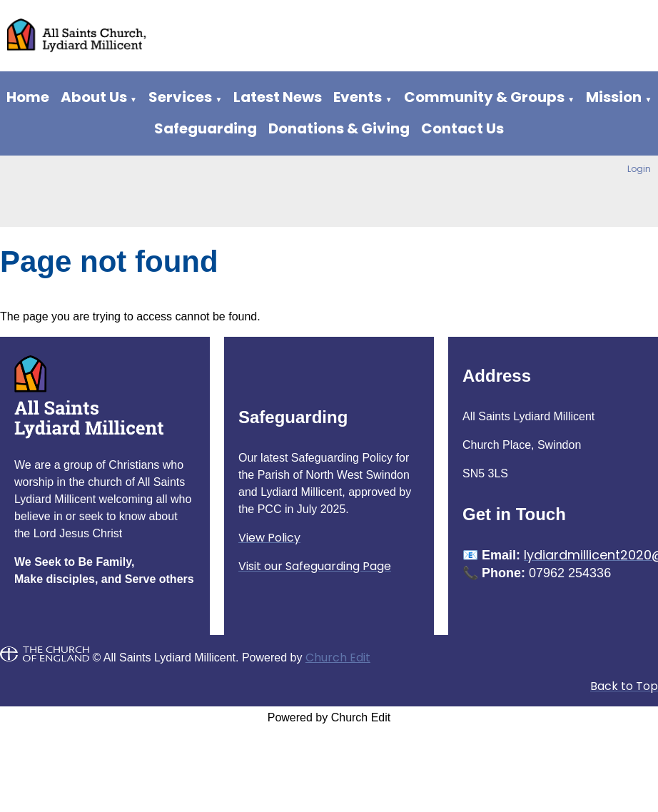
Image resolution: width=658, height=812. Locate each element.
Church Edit (338, 658)
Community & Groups (484, 97)
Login (639, 169)
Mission (614, 97)
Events (358, 97)
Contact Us (462, 128)
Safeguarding (206, 128)
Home (28, 97)
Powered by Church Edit (329, 717)
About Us (94, 97)
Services (180, 97)
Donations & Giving (339, 128)
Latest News (278, 97)
